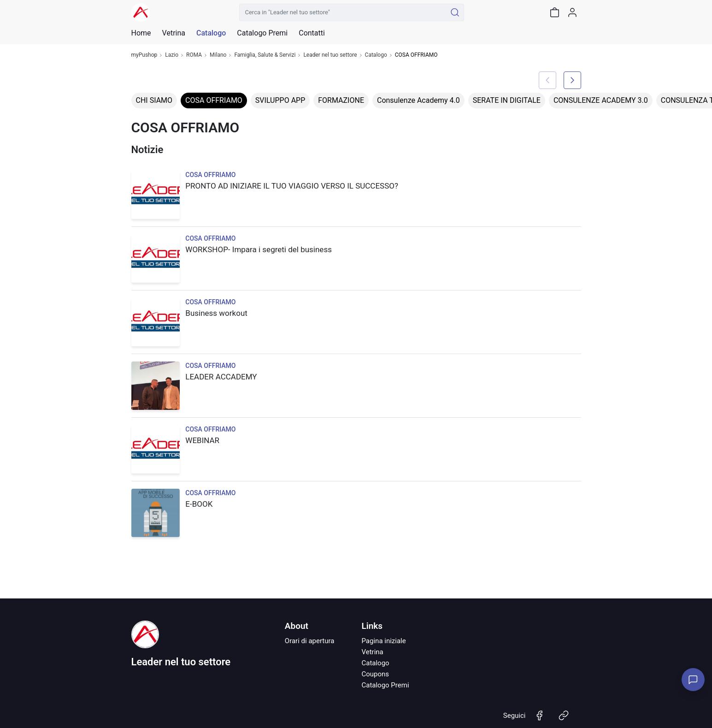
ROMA (194, 55)
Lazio (172, 55)
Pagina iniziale (383, 641)
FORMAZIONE (341, 100)
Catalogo (211, 33)
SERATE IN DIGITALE (507, 100)
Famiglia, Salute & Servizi (265, 55)
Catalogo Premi (385, 685)
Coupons (375, 674)
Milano (218, 55)
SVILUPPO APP (280, 100)
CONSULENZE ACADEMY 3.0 (601, 100)
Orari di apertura (310, 641)
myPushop (144, 55)
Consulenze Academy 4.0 (418, 100)
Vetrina (372, 652)
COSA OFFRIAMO (214, 100)
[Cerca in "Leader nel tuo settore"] (343, 12)
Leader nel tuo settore (330, 55)
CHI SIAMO (154, 100)
